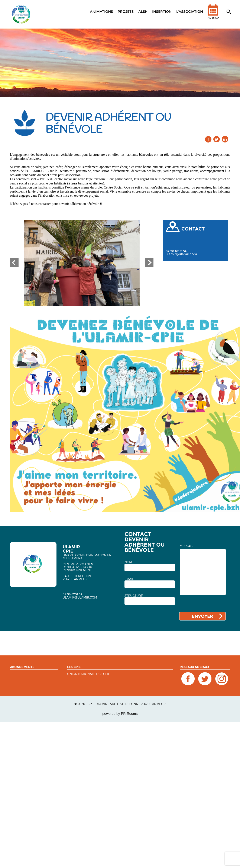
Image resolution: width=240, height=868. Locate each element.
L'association (190, 12)
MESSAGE (187, 546)
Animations (101, 12)
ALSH (143, 12)
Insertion (162, 12)
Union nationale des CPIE (89, 674)
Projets (126, 12)
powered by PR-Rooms (120, 714)
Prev (14, 263)
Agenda (213, 14)
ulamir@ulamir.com (181, 254)
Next (149, 263)
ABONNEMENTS (22, 667)
